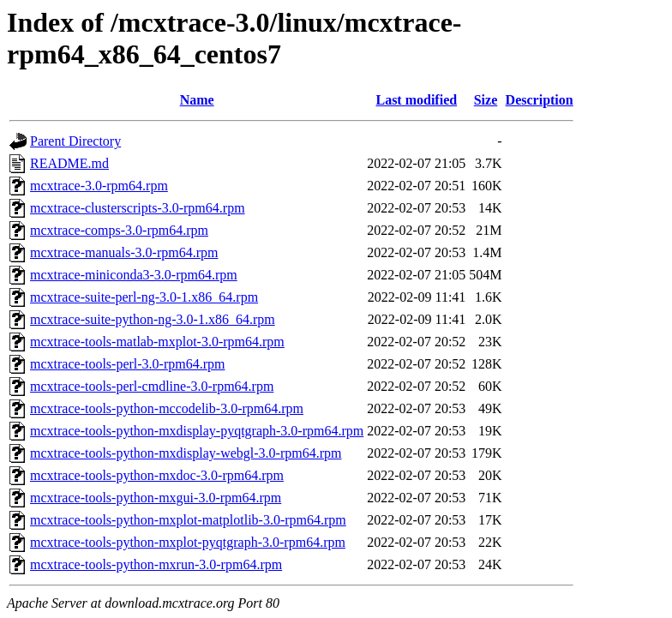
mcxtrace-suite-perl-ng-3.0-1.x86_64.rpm (144, 297)
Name (197, 100)
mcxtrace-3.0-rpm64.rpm (99, 186)
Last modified (416, 100)
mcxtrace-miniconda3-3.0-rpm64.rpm (134, 275)
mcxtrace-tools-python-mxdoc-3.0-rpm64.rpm (157, 475)
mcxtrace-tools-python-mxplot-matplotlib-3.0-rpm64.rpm (188, 520)
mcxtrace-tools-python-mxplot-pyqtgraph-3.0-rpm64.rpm (188, 542)
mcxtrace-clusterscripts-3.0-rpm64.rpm (138, 208)
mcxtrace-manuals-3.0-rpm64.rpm (124, 252)
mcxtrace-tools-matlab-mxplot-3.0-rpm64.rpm (157, 342)
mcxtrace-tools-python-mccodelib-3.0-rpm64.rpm (167, 408)
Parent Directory (75, 141)
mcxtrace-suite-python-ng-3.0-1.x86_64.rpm (153, 319)
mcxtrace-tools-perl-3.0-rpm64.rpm (127, 364)
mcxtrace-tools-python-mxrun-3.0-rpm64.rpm (156, 564)
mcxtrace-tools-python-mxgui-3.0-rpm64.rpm (156, 498)
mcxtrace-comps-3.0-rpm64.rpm (119, 230)
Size (486, 100)
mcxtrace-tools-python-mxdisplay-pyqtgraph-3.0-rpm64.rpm (197, 431)
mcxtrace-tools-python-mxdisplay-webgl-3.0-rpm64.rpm (186, 453)
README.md (69, 163)
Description (540, 100)
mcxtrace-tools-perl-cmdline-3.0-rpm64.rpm (152, 386)
